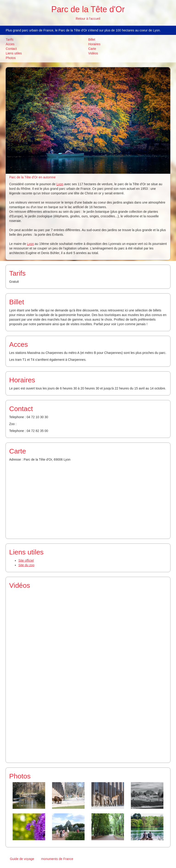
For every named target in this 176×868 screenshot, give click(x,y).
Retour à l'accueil (88, 19)
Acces (10, 44)
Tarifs (10, 39)
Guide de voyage (22, 859)
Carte (92, 49)
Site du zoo (26, 565)
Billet (92, 39)
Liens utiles (14, 53)
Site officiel (26, 560)
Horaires (94, 44)
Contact (11, 49)
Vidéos (93, 53)
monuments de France (57, 859)
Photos (11, 58)
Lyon (60, 184)
